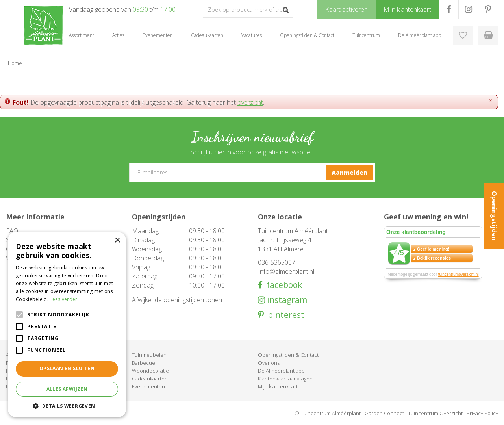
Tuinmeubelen (149, 355)
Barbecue (144, 363)
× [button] (117, 240)
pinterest (284, 315)
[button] (67, 406)
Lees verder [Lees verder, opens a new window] (63, 299)
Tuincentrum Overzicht (435, 413)
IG (468, 9)
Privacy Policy (482, 413)
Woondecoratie (150, 371)
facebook (282, 285)
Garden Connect (384, 413)
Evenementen (148, 386)
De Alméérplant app (281, 371)
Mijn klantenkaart (278, 386)
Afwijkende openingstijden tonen (177, 300)
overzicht (250, 102)
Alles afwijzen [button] (67, 389)
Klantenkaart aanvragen (285, 379)
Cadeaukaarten (150, 379)
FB (449, 9)
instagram (286, 300)
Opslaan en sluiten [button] (67, 368)
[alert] (67, 325)
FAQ (12, 231)
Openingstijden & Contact (288, 355)
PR (488, 9)
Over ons (269, 363)
